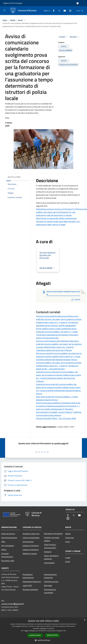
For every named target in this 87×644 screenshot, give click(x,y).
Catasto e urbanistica (31, 550)
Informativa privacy (51, 582)
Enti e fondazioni (8, 546)
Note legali (48, 586)
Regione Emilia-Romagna (13, 3)
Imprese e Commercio (31, 546)
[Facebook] (53, 11)
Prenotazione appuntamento (28, 576)
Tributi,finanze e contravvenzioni (50, 546)
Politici (4, 550)
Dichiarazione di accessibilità (50, 591)
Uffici (3, 542)
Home (5, 20)
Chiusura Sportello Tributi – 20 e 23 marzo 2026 (56, 418)
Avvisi (20, 20)
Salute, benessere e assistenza (51, 557)
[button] (43, 640)
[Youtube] (64, 11)
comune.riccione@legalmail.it (13, 604)
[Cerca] (82, 11)
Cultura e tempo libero (31, 538)
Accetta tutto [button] (35, 635)
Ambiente (48, 552)
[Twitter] (58, 11)
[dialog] (43, 631)
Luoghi (68, 558)
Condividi (63, 37)
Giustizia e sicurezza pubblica (52, 539)
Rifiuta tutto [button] (52, 635)
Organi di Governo (8, 534)
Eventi (68, 562)
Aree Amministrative (9, 538)
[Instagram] (69, 11)
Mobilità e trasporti (30, 554)
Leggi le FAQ (27, 586)
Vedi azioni (75, 37)
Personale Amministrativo (7, 555)
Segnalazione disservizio (32, 582)
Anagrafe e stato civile (31, 534)
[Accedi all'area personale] (78, 3)
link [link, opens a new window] (65, 631)
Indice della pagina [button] (14, 177)
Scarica (75, 299)
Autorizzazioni (49, 563)
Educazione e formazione (53, 534)
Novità (13, 20)
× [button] (85, 620)
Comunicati (70, 538)
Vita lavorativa (28, 542)
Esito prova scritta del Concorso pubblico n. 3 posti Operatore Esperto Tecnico (57, 398)
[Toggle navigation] (4, 10)
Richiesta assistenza (30, 589)
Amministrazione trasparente (50, 576)
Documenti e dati (8, 561)
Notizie (68, 534)
